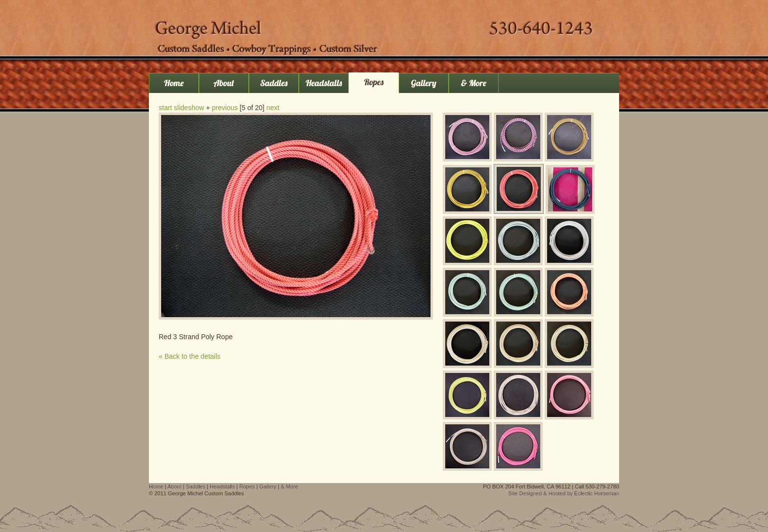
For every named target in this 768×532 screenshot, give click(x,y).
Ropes (374, 82)
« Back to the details (190, 356)
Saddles (274, 83)
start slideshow (181, 108)
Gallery (423, 83)
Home (174, 83)
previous (225, 108)
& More (474, 83)
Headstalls (324, 83)
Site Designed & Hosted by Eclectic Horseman (564, 493)
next (273, 108)
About (224, 83)
